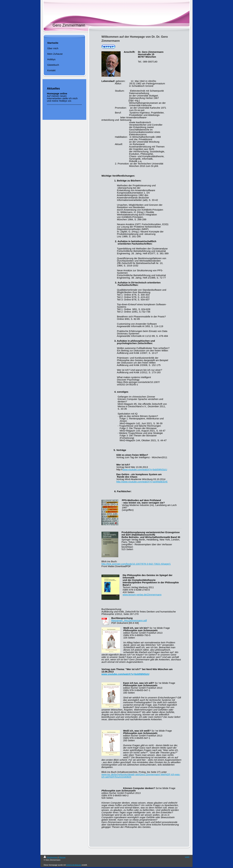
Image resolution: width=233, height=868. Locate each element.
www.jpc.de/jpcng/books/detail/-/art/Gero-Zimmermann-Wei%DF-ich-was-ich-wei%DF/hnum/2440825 (141, 776)
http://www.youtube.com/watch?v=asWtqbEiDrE (142, 482)
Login (187, 857)
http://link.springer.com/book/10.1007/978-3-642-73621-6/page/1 (136, 564)
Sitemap (62, 857)
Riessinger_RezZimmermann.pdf (129, 620)
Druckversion (51, 857)
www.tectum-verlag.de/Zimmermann (142, 595)
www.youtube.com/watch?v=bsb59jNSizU (145, 469)
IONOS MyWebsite (74, 865)
